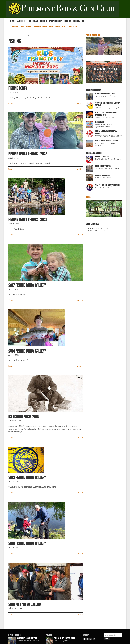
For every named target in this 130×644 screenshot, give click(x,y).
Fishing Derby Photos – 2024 (28, 219)
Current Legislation (102, 157)
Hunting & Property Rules (43, 27)
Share (11, 103)
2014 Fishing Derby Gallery (27, 351)
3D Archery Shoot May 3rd (105, 94)
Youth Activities (93, 35)
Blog (22, 35)
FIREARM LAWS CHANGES (103, 175)
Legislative (79, 21)
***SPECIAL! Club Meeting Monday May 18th (107, 104)
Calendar (33, 21)
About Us (22, 21)
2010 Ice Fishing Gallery (25, 604)
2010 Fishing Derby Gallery (27, 543)
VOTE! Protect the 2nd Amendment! (107, 185)
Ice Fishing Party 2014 (24, 417)
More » (80, 103)
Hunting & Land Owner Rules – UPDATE (106, 132)
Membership (55, 21)
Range (58, 27)
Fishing (29, 27)
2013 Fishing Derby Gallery (27, 477)
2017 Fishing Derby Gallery (27, 285)
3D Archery (14, 27)
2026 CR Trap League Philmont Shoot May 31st (106, 114)
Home (12, 21)
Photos (68, 21)
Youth (64, 27)
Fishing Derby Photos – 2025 (28, 154)
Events (43, 21)
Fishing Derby (18, 88)
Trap (22, 27)
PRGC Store (73, 27)
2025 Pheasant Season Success (106, 141)
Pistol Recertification (103, 166)
